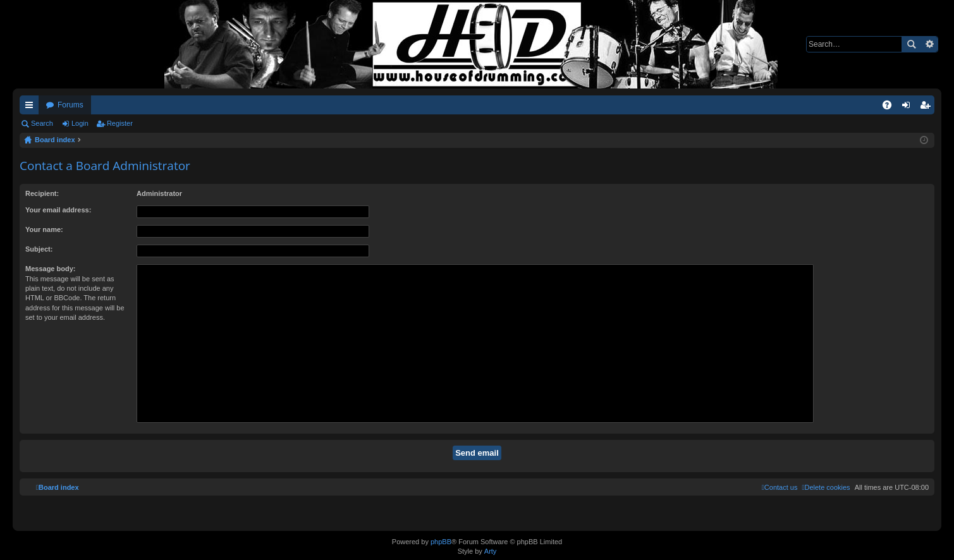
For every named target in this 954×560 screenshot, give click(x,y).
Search (911, 44)
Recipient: (42, 193)
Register (120, 123)
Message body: (50, 269)
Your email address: (58, 210)
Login (80, 123)
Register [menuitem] (928, 107)
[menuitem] (826, 487)
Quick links (32, 107)
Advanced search (929, 44)
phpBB (441, 542)
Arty (491, 551)
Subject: (39, 249)
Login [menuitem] (909, 107)
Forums (70, 105)
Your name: (44, 229)
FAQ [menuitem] (891, 107)
